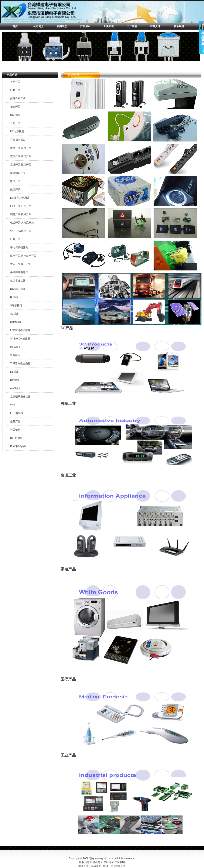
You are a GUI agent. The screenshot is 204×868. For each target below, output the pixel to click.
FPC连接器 (17, 413)
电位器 (14, 297)
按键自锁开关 (18, 98)
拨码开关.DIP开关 (20, 264)
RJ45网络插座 (18, 446)
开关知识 (109, 26)
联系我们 (179, 26)
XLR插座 (15, 355)
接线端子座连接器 (20, 397)
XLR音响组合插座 (20, 363)
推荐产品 (15, 421)
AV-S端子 (16, 388)
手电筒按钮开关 (19, 247)
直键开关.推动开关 (21, 165)
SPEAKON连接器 (20, 339)
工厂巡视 (132, 26)
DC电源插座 (17, 131)
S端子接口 (16, 305)
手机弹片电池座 (19, 272)
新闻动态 (62, 26)
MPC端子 (16, 347)
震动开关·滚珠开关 (21, 156)
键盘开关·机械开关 (21, 214)
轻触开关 (15, 90)
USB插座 (15, 115)
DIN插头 (15, 380)
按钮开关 (15, 107)
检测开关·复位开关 (21, 148)
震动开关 (96, 866)
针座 (13, 405)
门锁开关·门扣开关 (21, 206)
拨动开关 (15, 82)
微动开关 (15, 181)
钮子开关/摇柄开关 (21, 231)
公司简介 (38, 26)
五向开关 (15, 123)
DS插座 (15, 372)
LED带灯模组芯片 (20, 330)
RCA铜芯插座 (18, 289)
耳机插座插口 (18, 140)
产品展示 (85, 26)
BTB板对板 (16, 438)
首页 (15, 26)
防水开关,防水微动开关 (23, 256)
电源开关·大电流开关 (22, 223)
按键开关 (108, 866)
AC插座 (15, 314)
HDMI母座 (16, 322)
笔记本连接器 (18, 281)
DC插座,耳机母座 (20, 198)
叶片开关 (15, 239)
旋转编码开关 (18, 173)
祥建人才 (155, 26)
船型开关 (15, 189)
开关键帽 (15, 430)
